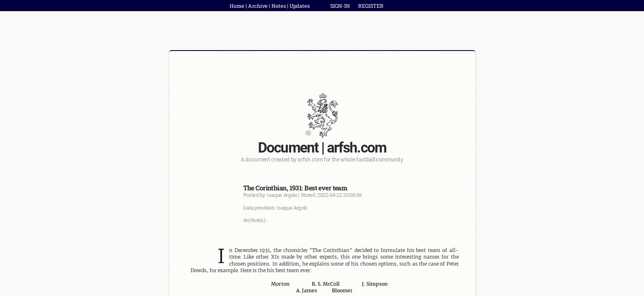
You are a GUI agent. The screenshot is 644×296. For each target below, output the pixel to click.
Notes (279, 6)
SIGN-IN (340, 6)
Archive (258, 6)
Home (237, 6)
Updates (300, 6)
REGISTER (371, 6)
